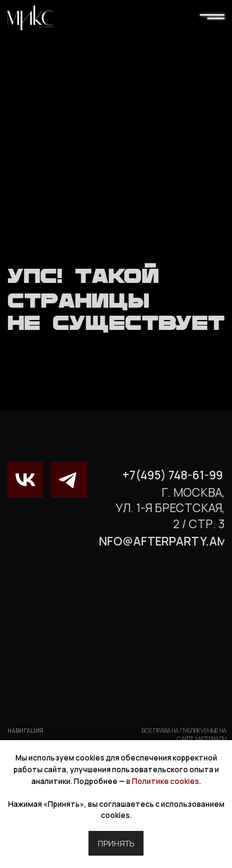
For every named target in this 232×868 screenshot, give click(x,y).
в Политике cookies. (164, 781)
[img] (30, 18)
